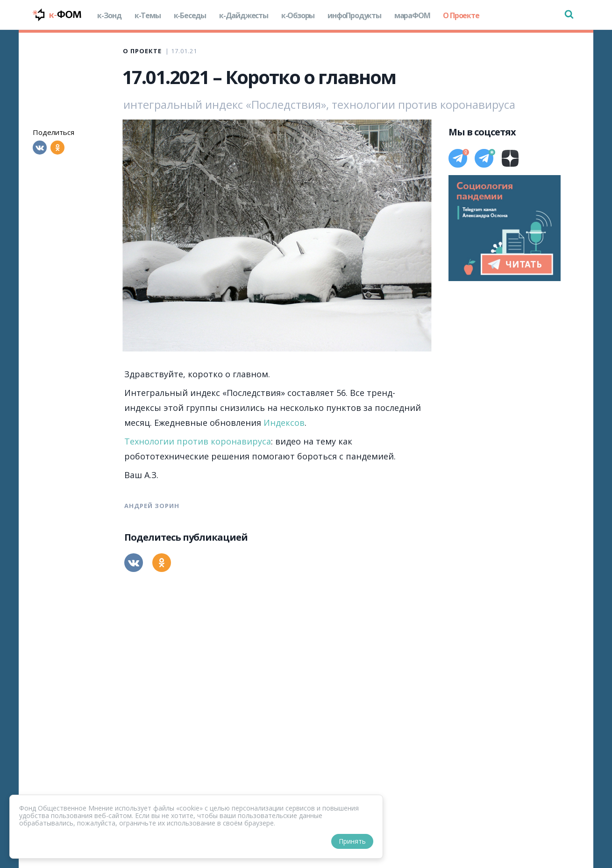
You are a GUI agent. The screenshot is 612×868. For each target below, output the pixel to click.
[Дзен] (510, 158)
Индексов (284, 423)
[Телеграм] (458, 158)
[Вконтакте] (40, 148)
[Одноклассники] (57, 148)
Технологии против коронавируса (198, 441)
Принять (352, 841)
